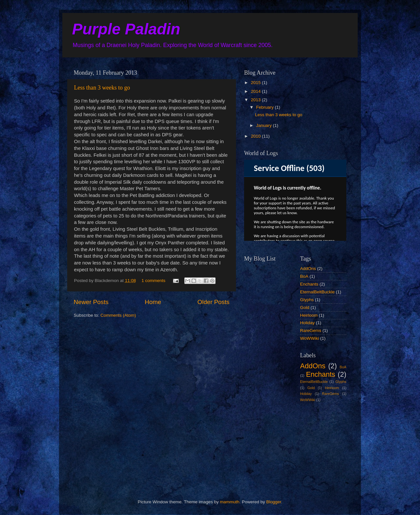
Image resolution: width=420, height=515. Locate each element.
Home (153, 302)
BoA (304, 276)
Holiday (308, 323)
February (266, 107)
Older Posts (213, 302)
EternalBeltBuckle (318, 292)
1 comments (154, 281)
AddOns (308, 269)
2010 (256, 136)
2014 (256, 91)
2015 (256, 83)
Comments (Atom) (118, 315)
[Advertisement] (277, 445)
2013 (256, 100)
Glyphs (307, 300)
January (265, 125)
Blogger (274, 502)
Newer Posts (91, 302)
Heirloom (309, 315)
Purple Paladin (126, 29)
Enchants (309, 284)
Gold (305, 307)
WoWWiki (310, 338)
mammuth (230, 502)
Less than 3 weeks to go (102, 88)
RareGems (311, 331)
